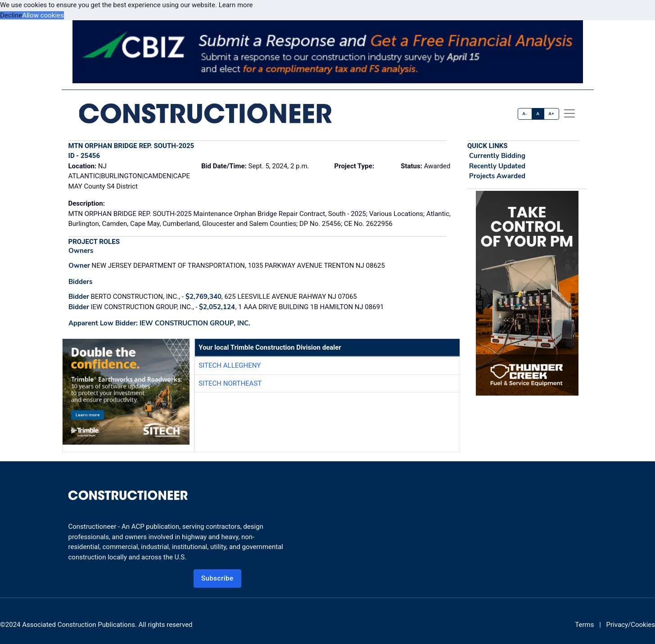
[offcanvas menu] (569, 113)
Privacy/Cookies (631, 625)
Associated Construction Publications (79, 625)
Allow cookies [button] (43, 15)
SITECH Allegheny (230, 365)
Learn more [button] (236, 5)
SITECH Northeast (230, 383)
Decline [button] (11, 15)
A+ (551, 114)
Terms (584, 625)
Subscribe (217, 578)
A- (525, 114)
